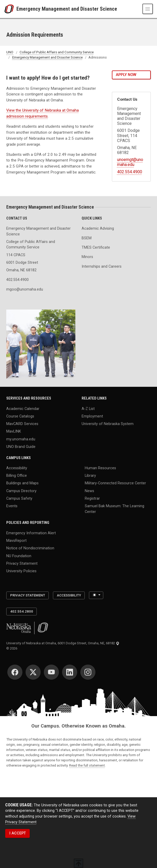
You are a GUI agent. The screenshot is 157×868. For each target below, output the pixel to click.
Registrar (92, 498)
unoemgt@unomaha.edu (130, 162)
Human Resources (100, 468)
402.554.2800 (22, 611)
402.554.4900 (130, 172)
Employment (92, 416)
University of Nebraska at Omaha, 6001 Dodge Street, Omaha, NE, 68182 (63, 643)
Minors (87, 257)
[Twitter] (33, 672)
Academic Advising (98, 229)
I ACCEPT (18, 833)
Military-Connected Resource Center (115, 483)
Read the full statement (87, 765)
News (89, 491)
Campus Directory (21, 491)
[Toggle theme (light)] (96, 595)
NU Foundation (19, 556)
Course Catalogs (20, 416)
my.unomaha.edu (21, 439)
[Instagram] (88, 672)
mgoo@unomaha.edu (25, 289)
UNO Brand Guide (21, 446)
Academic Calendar (23, 409)
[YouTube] (51, 672)
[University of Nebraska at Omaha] (10, 9)
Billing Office (17, 476)
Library (90, 476)
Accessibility (17, 468)
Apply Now (126, 75)
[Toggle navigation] (148, 9)
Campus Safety (19, 498)
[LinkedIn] (70, 672)
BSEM (87, 238)
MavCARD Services (22, 424)
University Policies (21, 571)
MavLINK (14, 431)
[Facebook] (15, 672)
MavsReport (16, 541)
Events (12, 506)
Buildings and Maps (22, 483)
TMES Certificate (96, 247)
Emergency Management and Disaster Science (67, 9)
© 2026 (13, 648)
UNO (10, 52)
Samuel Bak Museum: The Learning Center (114, 509)
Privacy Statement (22, 563)
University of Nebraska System (108, 424)
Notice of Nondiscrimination (30, 548)
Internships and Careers (102, 266)
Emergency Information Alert (31, 533)
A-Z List (88, 409)
